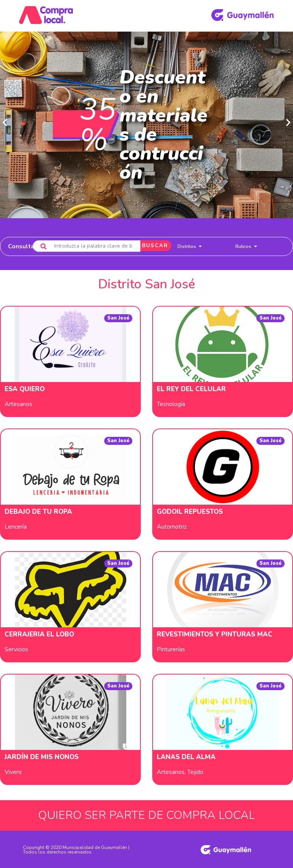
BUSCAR (151, 245)
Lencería (16, 526)
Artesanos (19, 403)
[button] (5, 122)
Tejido (195, 771)
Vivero (13, 771)
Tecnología (171, 403)
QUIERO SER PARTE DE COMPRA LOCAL (146, 814)
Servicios (16, 649)
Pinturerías (171, 649)
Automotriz (172, 526)
